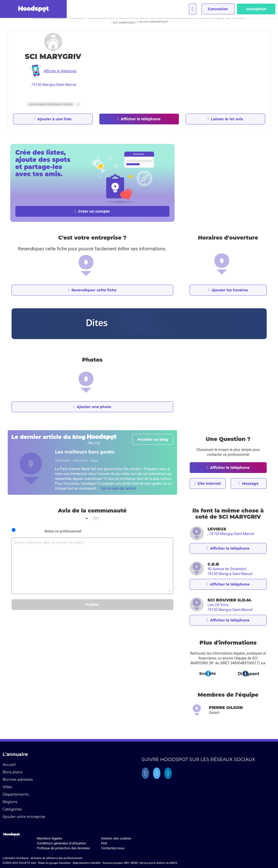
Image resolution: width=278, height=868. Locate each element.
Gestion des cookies (116, 838)
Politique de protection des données (63, 848)
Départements (16, 794)
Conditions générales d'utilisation (61, 843)
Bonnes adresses (18, 780)
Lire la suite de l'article (119, 488)
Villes (7, 787)
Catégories (12, 809)
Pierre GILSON (226, 708)
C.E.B (213, 564)
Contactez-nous (113, 848)
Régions (10, 802)
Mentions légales (49, 838)
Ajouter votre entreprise (24, 817)
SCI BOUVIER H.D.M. (230, 600)
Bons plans (12, 772)
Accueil (9, 765)
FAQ (104, 843)
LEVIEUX (217, 529)
